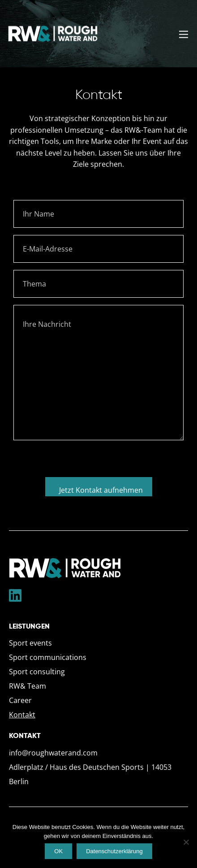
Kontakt (22, 715)
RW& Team (28, 686)
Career (20, 700)
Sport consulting (37, 672)
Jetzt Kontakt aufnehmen (101, 490)
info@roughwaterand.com (53, 753)
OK (58, 851)
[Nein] (186, 842)
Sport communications (48, 657)
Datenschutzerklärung (114, 851)
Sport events (30, 643)
